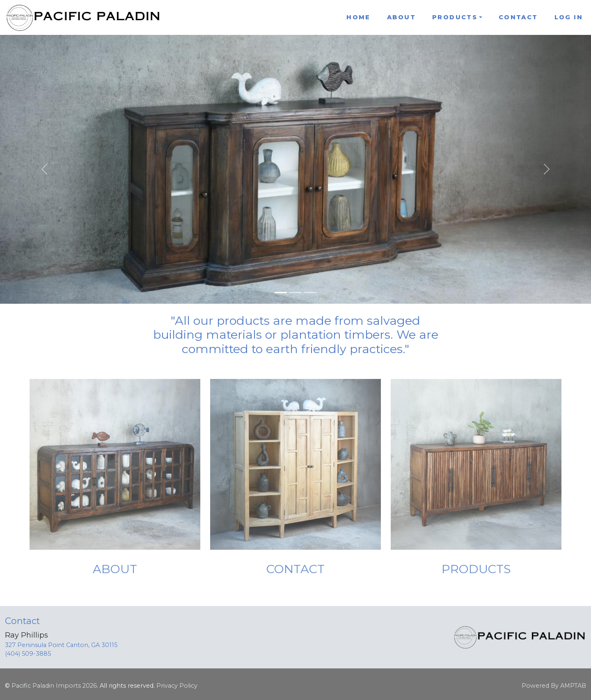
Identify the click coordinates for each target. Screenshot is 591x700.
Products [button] (455, 17)
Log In (569, 17)
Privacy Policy (177, 686)
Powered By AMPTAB (554, 686)
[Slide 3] (310, 293)
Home (358, 17)
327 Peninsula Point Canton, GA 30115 (61, 645)
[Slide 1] (281, 293)
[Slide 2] (295, 293)
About (401, 17)
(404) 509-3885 (28, 654)
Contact (518, 17)
